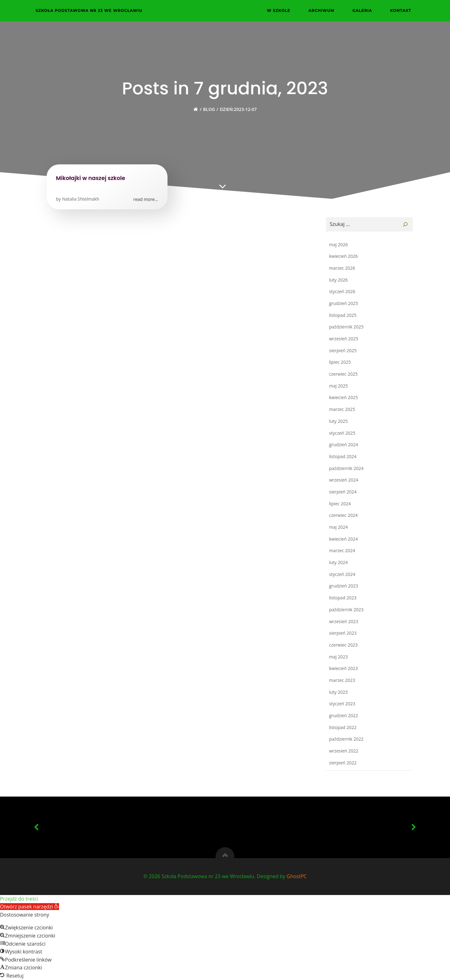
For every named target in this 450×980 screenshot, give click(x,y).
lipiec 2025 (340, 362)
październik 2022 (346, 739)
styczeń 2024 (342, 574)
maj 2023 (338, 657)
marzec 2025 (342, 409)
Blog (209, 109)
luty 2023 (338, 692)
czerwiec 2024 (343, 515)
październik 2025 (346, 327)
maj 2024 (338, 527)
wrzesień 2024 (344, 480)
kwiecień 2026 (343, 256)
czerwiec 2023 (343, 645)
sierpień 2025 (343, 350)
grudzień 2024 (344, 445)
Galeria (365, 10)
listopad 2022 (343, 727)
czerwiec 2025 (343, 374)
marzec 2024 (342, 550)
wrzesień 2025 (344, 339)
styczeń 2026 (342, 291)
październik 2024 (346, 468)
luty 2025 (338, 421)
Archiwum (324, 10)
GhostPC (297, 876)
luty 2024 (338, 562)
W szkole (281, 10)
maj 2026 (338, 245)
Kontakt (401, 10)
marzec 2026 (342, 268)
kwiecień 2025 (343, 397)
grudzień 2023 (344, 586)
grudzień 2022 (344, 715)
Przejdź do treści (19, 899)
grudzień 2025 (344, 303)
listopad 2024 (343, 456)
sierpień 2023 (343, 633)
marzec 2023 (342, 680)
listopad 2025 (343, 315)
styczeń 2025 (342, 433)
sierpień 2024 (343, 492)
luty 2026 (338, 280)
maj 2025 (338, 386)
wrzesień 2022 (344, 751)
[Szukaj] (405, 224)
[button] (30, 907)
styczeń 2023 (342, 704)
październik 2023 (346, 610)
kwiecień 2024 (343, 539)
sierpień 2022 (343, 763)
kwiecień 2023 (343, 668)
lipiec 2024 (340, 504)
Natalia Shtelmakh (81, 199)
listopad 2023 (343, 598)
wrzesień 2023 (344, 621)
